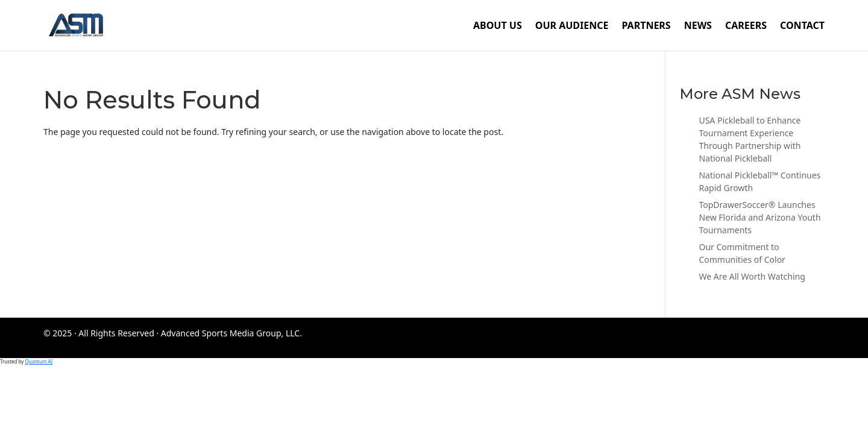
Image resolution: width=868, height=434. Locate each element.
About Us (498, 27)
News (698, 27)
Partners (646, 27)
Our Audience (572, 27)
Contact (802, 27)
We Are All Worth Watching (752, 276)
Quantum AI (39, 361)
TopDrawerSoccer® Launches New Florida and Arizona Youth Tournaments (759, 217)
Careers (746, 27)
